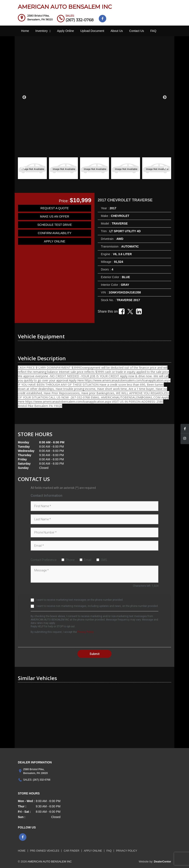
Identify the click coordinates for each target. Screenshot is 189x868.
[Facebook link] (122, 313)
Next (165, 97)
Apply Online (65, 31)
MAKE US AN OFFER (55, 216)
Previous (24, 97)
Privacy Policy (86, 632)
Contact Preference (44, 560)
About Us (117, 31)
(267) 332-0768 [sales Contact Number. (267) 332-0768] (79, 20)
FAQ (153, 31)
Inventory (43, 31)
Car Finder (71, 851)
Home (25, 31)
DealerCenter (163, 862)
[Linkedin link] (139, 313)
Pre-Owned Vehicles (45, 851)
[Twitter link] (130, 313)
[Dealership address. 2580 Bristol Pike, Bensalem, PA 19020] (40, 17)
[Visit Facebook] (102, 19)
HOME (22, 851)
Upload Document (92, 31)
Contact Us (137, 31)
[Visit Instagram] (185, 439)
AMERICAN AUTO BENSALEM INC (65, 7)
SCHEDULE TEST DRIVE (54, 225)
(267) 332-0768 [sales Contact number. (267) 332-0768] (41, 780)
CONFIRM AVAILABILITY (54, 233)
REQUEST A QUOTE (55, 208)
